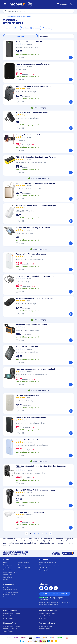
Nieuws (20, 570)
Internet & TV (8, 575)
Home (5, 563)
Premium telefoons (10, 610)
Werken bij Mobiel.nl (10, 590)
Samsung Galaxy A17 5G (47, 614)
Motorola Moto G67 (46, 629)
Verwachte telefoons (47, 623)
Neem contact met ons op (48, 563)
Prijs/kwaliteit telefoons (48, 610)
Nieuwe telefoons (10, 623)
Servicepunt (43, 567)
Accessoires (7, 570)
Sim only (6, 567)
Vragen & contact (24, 563)
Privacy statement (9, 594)
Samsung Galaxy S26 (10, 616)
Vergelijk (21, 57)
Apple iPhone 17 (8, 631)
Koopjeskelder (8, 577)
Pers (5, 597)
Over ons (6, 587)
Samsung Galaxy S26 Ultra (12, 614)
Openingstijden (44, 570)
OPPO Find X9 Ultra (46, 626)
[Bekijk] (71, 57)
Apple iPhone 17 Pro (10, 618)
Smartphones (8, 565)
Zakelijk (6, 579)
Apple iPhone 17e (45, 616)
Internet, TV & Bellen (10, 572)
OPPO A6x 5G (44, 618)
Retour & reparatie (24, 567)
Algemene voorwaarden (11, 592)
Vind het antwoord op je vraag (49, 565)
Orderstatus (22, 565)
